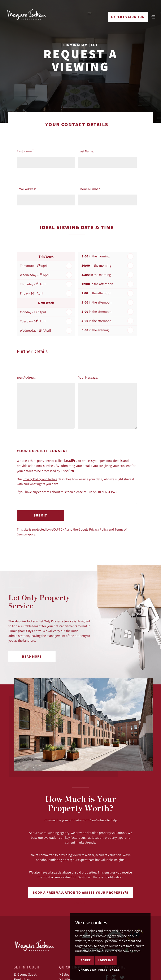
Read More (32, 656)
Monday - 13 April (33, 312)
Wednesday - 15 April (35, 330)
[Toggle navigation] (153, 17)
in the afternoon (97, 284)
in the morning (95, 256)
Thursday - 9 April (33, 284)
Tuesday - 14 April (33, 321)
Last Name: (86, 151)
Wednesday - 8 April (35, 275)
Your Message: (88, 377)
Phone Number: (89, 189)
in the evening (95, 330)
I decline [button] (106, 960)
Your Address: (26, 377)
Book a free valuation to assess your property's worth (80, 894)
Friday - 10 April (32, 293)
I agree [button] (85, 960)
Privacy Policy (99, 529)
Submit (40, 515)
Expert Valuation (128, 17)
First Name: (25, 151)
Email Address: (27, 189)
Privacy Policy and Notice (40, 479)
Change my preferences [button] (99, 970)
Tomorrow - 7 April (34, 265)
